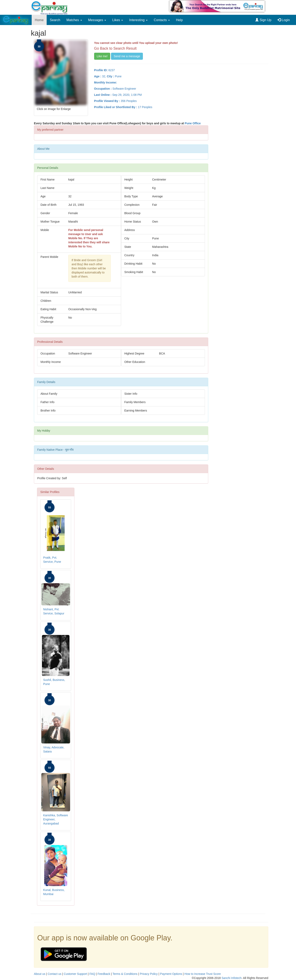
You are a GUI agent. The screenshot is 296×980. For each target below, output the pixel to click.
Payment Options (171, 974)
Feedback (104, 974)
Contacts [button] (162, 20)
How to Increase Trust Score (203, 974)
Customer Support (75, 974)
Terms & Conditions (125, 974)
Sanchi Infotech (232, 978)
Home (39, 20)
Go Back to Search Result (115, 48)
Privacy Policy (149, 974)
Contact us (55, 974)
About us (40, 974)
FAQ (92, 974)
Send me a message (127, 56)
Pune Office (193, 123)
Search (55, 20)
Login (284, 20)
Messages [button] (97, 20)
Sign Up (263, 20)
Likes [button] (118, 20)
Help (179, 20)
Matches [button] (74, 20)
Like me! (102, 56)
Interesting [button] (138, 20)
